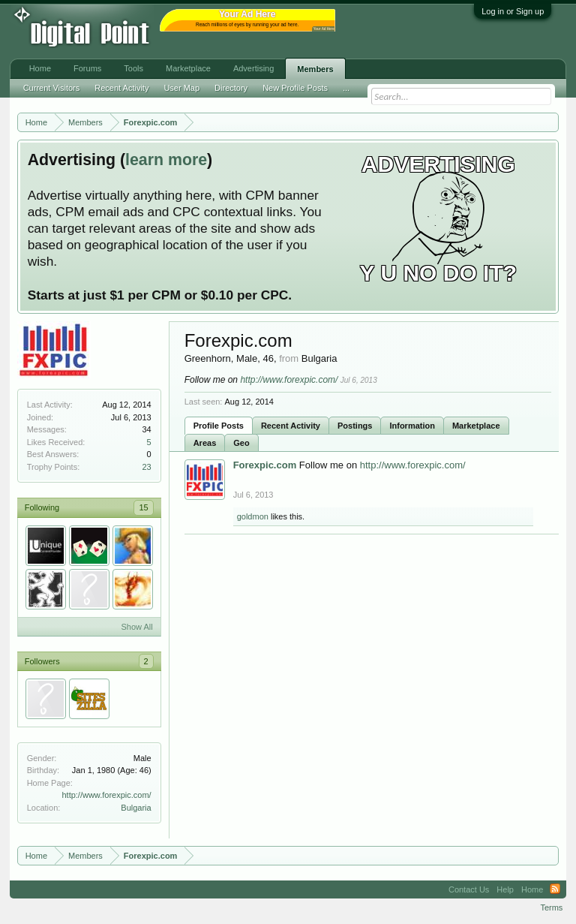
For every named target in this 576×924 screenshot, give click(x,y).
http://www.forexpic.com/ (106, 795)
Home (40, 68)
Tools (133, 68)
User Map (181, 88)
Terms (551, 907)
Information (412, 426)
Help (505, 889)
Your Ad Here (324, 29)
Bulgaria (136, 808)
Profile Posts (219, 426)
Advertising (253, 68)
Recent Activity (291, 426)
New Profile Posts (295, 88)
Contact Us (469, 889)
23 (146, 467)
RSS (555, 889)
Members (315, 69)
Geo (241, 443)
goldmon (253, 516)
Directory (231, 88)
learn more (166, 160)
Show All (136, 627)
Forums (87, 68)
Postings (355, 426)
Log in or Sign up (513, 11)
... (346, 88)
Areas (205, 443)
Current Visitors (52, 88)
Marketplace (476, 426)
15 (143, 507)
